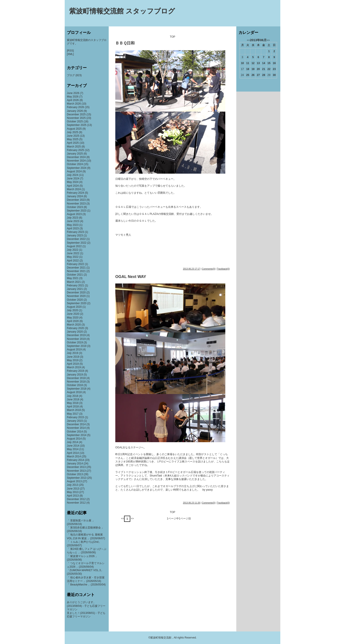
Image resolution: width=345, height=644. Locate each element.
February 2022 (75, 264)
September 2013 (77, 478)
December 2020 (76, 293)
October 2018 (75, 385)
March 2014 (74, 456)
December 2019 (76, 335)
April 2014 (73, 453)
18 (248, 69)
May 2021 (73, 278)
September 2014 (77, 435)
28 (263, 75)
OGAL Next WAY (131, 277)
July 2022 (72, 250)
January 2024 (75, 196)
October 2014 (75, 432)
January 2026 (75, 111)
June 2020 (73, 314)
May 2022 (73, 257)
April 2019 (73, 364)
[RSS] (70, 51)
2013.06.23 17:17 (191, 269)
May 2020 (73, 318)
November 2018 (76, 382)
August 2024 (74, 171)
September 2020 (77, 303)
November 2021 (76, 271)
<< (123, 519)
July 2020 (72, 310)
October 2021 (75, 275)
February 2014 (75, 460)
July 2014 (72, 442)
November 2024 (76, 161)
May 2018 (73, 403)
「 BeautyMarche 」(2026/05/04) (86, 585)
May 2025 (73, 139)
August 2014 (74, 439)
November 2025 (76, 118)
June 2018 (73, 399)
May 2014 (73, 449)
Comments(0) (208, 269)
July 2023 (72, 218)
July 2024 (72, 175)
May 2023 (73, 225)
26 (253, 75)
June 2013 (73, 489)
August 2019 (74, 350)
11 (248, 63)
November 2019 (76, 339)
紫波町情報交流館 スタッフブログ (122, 11)
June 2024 (73, 178)
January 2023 (75, 236)
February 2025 (75, 150)
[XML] (70, 54)
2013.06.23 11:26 (191, 503)
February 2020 (75, 328)
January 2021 (75, 289)
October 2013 (75, 474)
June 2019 (73, 357)
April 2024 (73, 186)
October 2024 (75, 164)
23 (274, 69)
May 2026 (73, 97)
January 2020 (75, 332)
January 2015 (75, 421)
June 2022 (73, 253)
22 (269, 69)
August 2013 (74, 481)
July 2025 (72, 132)
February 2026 (75, 107)
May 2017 (73, 414)
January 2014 (75, 464)
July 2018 (72, 396)
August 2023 (74, 214)
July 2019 (72, 353)
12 (253, 63)
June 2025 (73, 136)
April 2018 (73, 407)
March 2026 (74, 104)
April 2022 (73, 261)
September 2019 (77, 346)
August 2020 (74, 307)
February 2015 (75, 417)
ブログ (71, 75)
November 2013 (76, 471)
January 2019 (75, 375)
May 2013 (73, 492)
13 (258, 63)
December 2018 (76, 378)
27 (258, 75)
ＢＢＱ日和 (125, 43)
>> (132, 519)
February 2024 (75, 193)
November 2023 (76, 204)
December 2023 (76, 200)
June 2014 (73, 446)
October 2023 (75, 207)
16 (274, 63)
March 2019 (74, 367)
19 (253, 69)
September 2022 (77, 243)
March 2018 (74, 410)
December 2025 (76, 114)
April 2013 (73, 496)
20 (258, 69)
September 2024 (77, 168)
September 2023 (77, 211)
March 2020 (74, 325)
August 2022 (74, 246)
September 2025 (77, 125)
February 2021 (75, 285)
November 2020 (76, 296)
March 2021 (74, 282)
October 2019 (75, 342)
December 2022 (76, 239)
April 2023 (73, 228)
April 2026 (73, 100)
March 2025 (74, 147)
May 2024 (73, 182)
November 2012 (76, 503)
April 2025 (73, 143)
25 (248, 75)
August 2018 (74, 392)
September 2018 (77, 389)
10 (242, 63)
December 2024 (76, 157)
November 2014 (76, 428)
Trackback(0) (223, 269)
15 (269, 63)
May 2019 (73, 360)
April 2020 (73, 321)
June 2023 (73, 221)
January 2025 (75, 154)
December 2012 (76, 499)
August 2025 (74, 129)
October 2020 (75, 300)
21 (263, 69)
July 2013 (72, 485)
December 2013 (76, 467)
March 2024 (74, 189)
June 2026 (73, 93)
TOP (172, 37)
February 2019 (75, 371)
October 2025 (75, 121)
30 (274, 75)
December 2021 (76, 268)
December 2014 (76, 424)
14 (263, 63)
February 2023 (75, 232)
